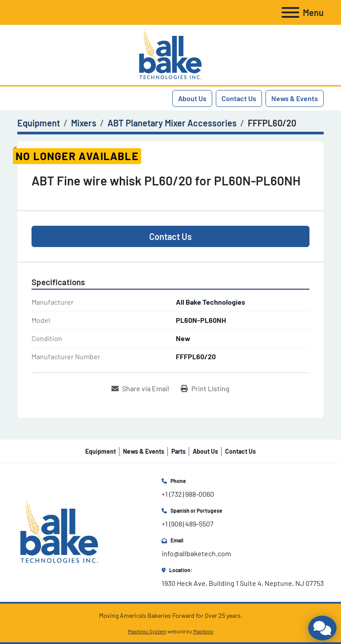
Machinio (203, 631)
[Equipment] (39, 123)
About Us (192, 98)
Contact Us (239, 98)
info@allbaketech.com (196, 553)
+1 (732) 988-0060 (188, 494)
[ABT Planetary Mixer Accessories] (172, 123)
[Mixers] (84, 123)
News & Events (295, 98)
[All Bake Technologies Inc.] (59, 532)
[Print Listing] (205, 389)
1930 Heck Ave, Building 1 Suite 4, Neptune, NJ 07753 (243, 583)
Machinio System (147, 631)
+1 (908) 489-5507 (188, 524)
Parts (178, 451)
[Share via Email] (140, 389)
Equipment (101, 451)
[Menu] (290, 12)
